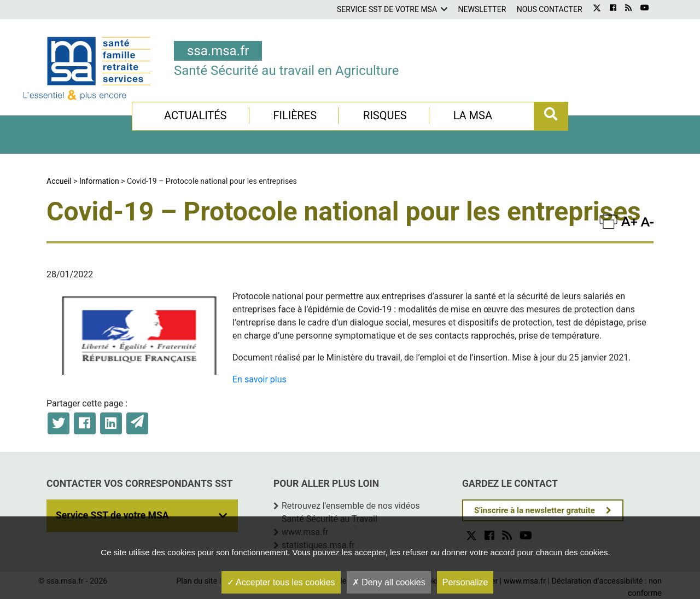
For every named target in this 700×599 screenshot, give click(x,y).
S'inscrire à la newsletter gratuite (535, 510)
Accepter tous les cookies (281, 582)
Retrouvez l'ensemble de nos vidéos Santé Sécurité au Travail (351, 512)
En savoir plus (259, 379)
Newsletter (482, 9)
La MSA (473, 115)
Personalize (465, 582)
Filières (295, 115)
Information (99, 181)
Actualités (196, 115)
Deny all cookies (389, 582)
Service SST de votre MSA (387, 9)
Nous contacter (550, 9)
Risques (385, 115)
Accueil (59, 181)
